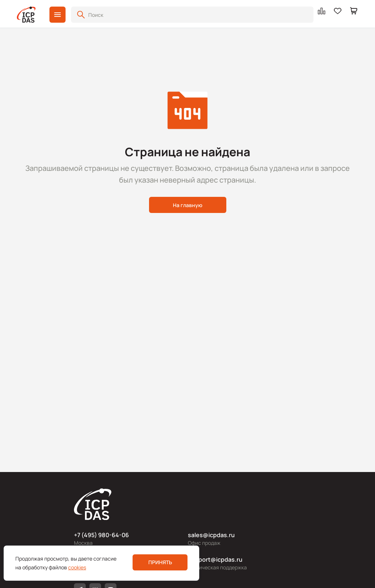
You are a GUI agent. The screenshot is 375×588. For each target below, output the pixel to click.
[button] (57, 15)
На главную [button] (188, 205)
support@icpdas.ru (215, 559)
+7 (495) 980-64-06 (101, 535)
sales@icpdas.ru (211, 535)
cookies (77, 567)
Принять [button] (160, 562)
